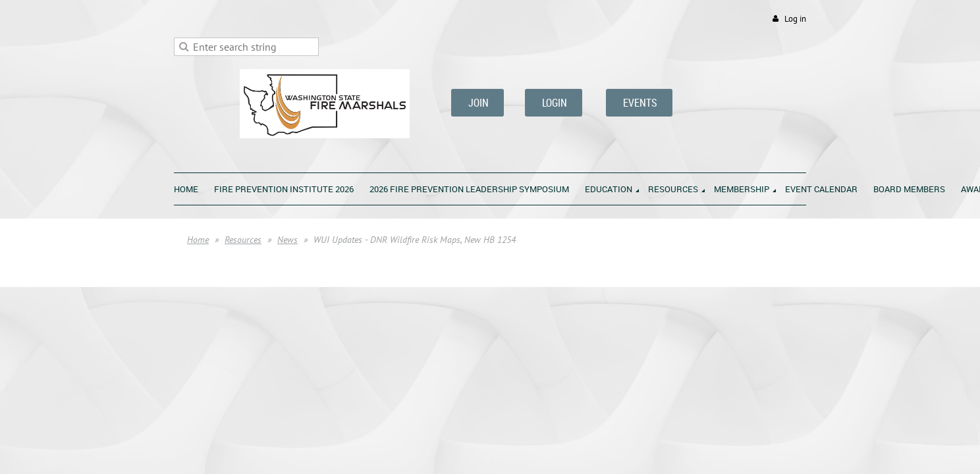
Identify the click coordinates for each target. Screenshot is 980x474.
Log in (795, 19)
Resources (243, 240)
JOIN (477, 103)
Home (198, 240)
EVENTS (639, 103)
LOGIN (554, 103)
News (287, 240)
